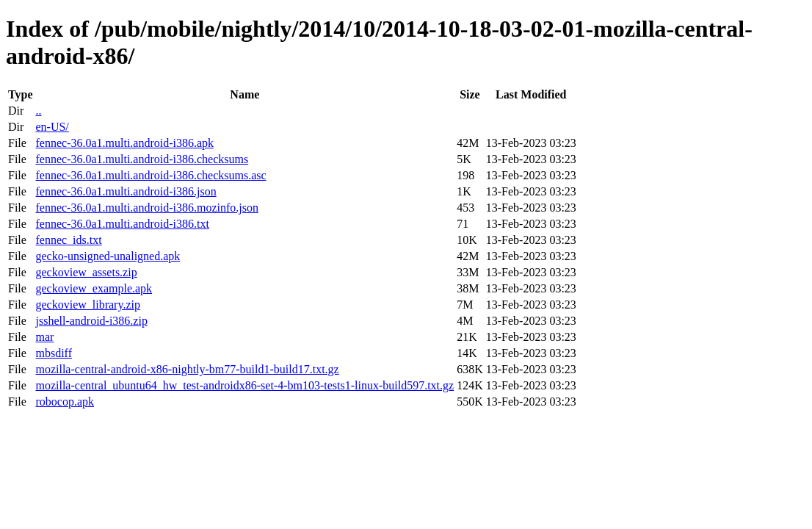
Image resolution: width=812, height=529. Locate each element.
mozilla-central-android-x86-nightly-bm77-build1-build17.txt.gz (187, 369)
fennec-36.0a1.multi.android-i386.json (126, 191)
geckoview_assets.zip (86, 272)
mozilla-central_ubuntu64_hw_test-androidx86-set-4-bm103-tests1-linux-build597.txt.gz (244, 385)
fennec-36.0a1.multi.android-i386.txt (122, 224)
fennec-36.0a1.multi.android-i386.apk (124, 143)
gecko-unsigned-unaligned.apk (108, 256)
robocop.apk (65, 402)
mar (44, 337)
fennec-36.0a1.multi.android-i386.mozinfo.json (146, 208)
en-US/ (52, 127)
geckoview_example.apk (94, 288)
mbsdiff (53, 353)
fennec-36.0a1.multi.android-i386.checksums (142, 159)
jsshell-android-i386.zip (91, 321)
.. (38, 111)
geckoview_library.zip (87, 305)
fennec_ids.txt (68, 240)
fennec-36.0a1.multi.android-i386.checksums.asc (151, 175)
